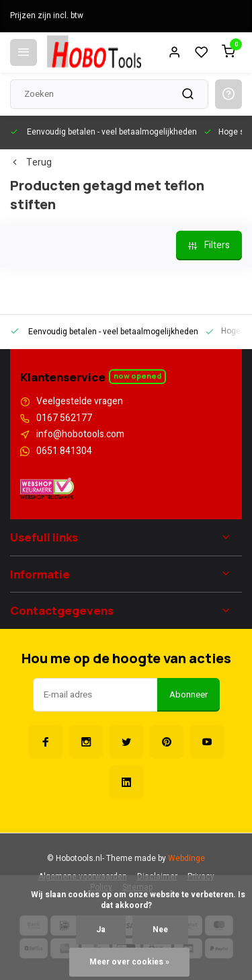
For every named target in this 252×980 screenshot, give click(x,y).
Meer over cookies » (129, 962)
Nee (160, 930)
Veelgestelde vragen (80, 402)
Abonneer (188, 695)
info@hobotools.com (80, 435)
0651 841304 (64, 451)
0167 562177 (64, 418)
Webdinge (186, 859)
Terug (31, 163)
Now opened (137, 376)
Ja (101, 930)
